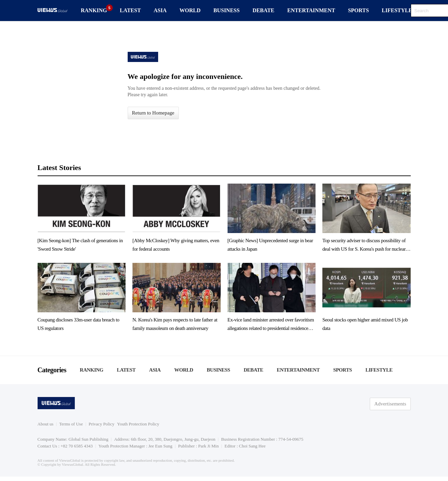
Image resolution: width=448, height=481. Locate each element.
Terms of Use (71, 424)
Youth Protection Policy (138, 424)
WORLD (190, 10)
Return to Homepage (153, 113)
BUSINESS (226, 10)
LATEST (130, 10)
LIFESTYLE (397, 10)
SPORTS (359, 10)
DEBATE (264, 10)
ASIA (160, 10)
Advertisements (390, 404)
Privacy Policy (102, 424)
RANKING (94, 10)
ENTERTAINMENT (311, 10)
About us (46, 424)
